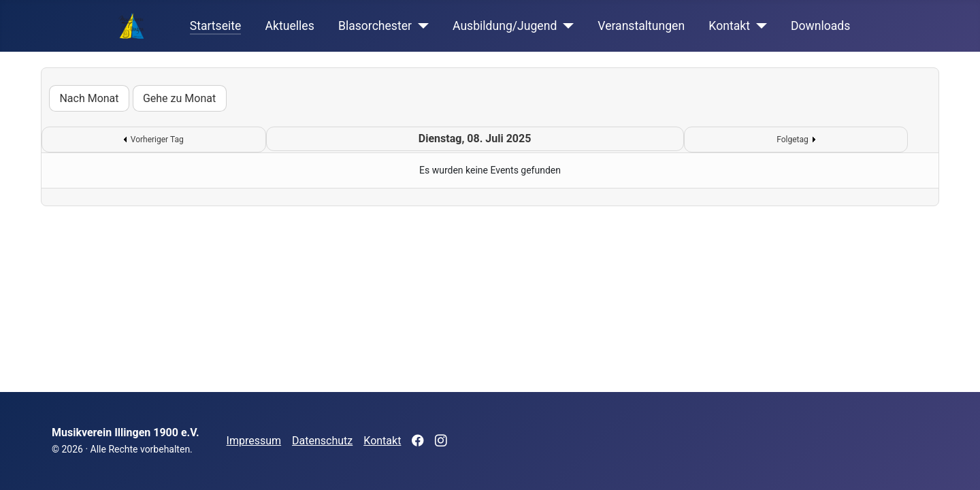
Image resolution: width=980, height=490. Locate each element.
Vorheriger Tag (157, 140)
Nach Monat (89, 98)
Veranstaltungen (641, 26)
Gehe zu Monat (179, 98)
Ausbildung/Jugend (505, 26)
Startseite (216, 26)
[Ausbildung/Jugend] (565, 26)
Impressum (254, 441)
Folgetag (793, 140)
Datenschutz (322, 441)
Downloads (820, 26)
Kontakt (729, 26)
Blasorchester (375, 26)
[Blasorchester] (420, 26)
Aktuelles (290, 26)
